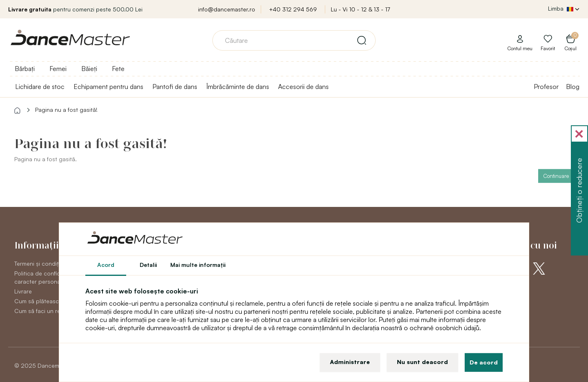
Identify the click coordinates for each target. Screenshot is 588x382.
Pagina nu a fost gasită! (66, 110)
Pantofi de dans (175, 87)
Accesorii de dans (303, 87)
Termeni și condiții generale (50, 263)
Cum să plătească (38, 301)
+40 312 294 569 (293, 9)
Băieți (89, 69)
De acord (484, 362)
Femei (58, 69)
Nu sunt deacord (422, 362)
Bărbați (25, 69)
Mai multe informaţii (198, 265)
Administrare (350, 362)
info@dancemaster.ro (227, 9)
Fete (118, 69)
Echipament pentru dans (108, 87)
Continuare (556, 176)
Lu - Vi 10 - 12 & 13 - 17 (360, 9)
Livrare (23, 291)
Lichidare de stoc (40, 87)
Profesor (546, 87)
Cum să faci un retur (41, 311)
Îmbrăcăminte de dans (238, 87)
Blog (573, 87)
